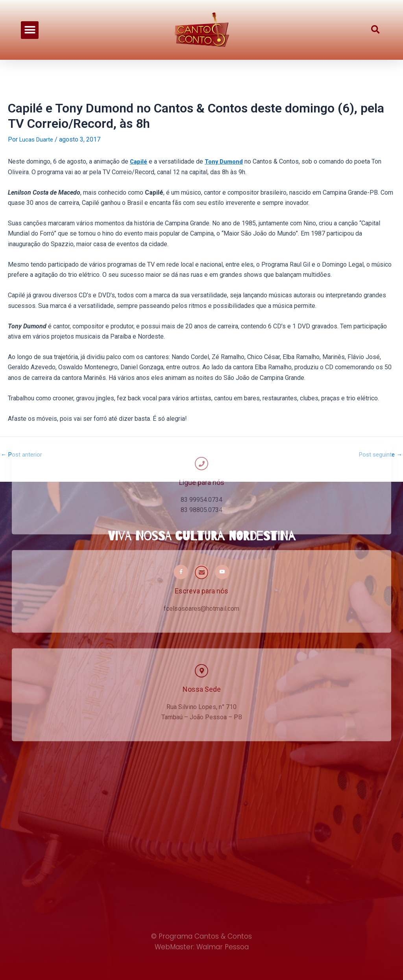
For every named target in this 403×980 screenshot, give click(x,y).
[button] (30, 30)
